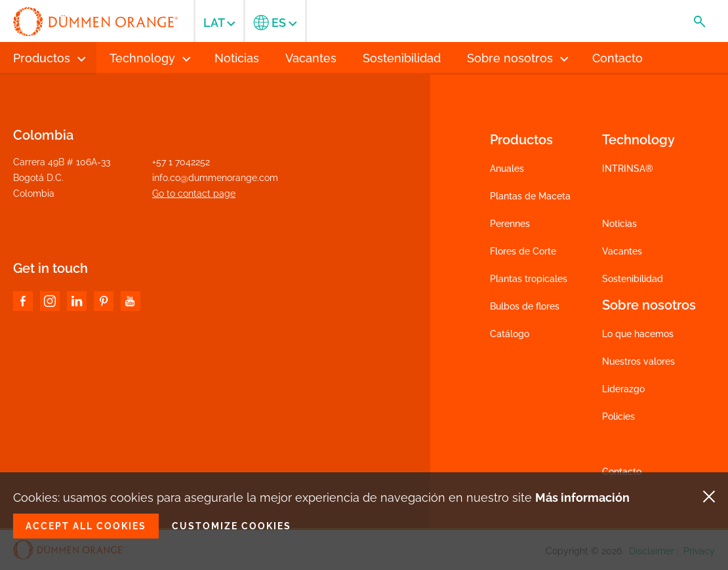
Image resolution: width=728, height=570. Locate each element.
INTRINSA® (628, 169)
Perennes (510, 224)
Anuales (507, 169)
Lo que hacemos (638, 334)
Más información (582, 498)
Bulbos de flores (525, 306)
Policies (618, 417)
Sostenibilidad (633, 279)
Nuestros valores (638, 361)
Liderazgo (623, 389)
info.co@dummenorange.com (215, 178)
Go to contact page (194, 193)
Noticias (619, 224)
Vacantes (622, 251)
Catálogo (510, 334)
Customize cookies (232, 526)
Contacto (622, 472)
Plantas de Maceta (530, 196)
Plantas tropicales (529, 279)
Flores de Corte (523, 251)
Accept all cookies (86, 526)
